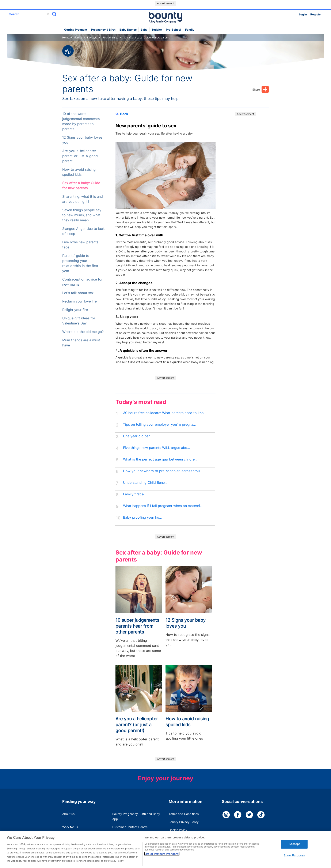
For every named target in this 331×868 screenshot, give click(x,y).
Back (122, 114)
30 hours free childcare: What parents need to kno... (165, 413)
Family (190, 30)
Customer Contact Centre (130, 827)
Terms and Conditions (184, 814)
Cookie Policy (178, 830)
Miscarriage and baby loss (130, 835)
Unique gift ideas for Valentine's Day (79, 321)
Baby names (128, 30)
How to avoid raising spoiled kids (79, 172)
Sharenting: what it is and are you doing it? (83, 199)
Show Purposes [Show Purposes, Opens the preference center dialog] (294, 861)
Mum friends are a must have (81, 343)
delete (48, 14)
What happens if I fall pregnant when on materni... (163, 506)
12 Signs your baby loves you (82, 140)
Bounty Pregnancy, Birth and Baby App (136, 816)
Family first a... (135, 494)
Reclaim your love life (79, 301)
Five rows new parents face (80, 245)
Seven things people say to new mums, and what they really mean (82, 215)
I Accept (294, 850)
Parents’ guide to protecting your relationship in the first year (80, 263)
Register (316, 14)
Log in (303, 14)
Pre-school (174, 30)
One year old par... (138, 436)
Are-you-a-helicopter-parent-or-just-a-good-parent (81, 156)
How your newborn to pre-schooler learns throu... (163, 471)
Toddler (157, 30)
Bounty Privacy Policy (184, 822)
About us (68, 814)
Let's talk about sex (78, 293)
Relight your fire (75, 310)
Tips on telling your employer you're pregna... (159, 424)
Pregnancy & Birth (103, 30)
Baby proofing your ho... (142, 517)
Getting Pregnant (76, 30)
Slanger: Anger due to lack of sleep (83, 231)
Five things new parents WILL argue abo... (156, 448)
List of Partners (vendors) (162, 859)
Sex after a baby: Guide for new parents (81, 186)
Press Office (71, 835)
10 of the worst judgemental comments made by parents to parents (81, 121)
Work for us (70, 827)
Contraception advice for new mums (82, 282)
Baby (144, 30)
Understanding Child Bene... (145, 483)
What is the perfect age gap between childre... (160, 459)
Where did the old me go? (83, 332)
